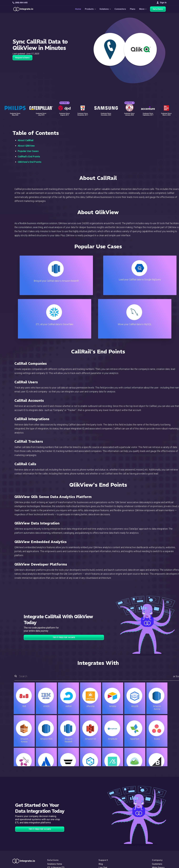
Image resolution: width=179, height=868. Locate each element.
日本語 (155, 851)
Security (102, 842)
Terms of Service (159, 865)
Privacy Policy (105, 849)
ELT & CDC (52, 828)
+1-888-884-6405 (23, 835)
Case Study (64, 101)
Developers (53, 845)
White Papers (158, 824)
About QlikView (26, 146)
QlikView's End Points (30, 162)
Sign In (162, 3)
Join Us (156, 838)
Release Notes (54, 849)
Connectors (120, 9)
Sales (50, 838)
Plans (133, 9)
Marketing (52, 835)
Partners (156, 835)
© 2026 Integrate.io (21, 865)
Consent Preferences (108, 856)
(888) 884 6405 (20, 3)
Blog (101, 821)
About (155, 831)
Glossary (103, 853)
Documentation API (107, 838)
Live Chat (103, 824)
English (155, 848)
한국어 (155, 855)
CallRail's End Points (29, 156)
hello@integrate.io (24, 828)
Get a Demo (159, 9)
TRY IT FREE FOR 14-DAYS (64, 594)
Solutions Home (55, 821)
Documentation (105, 835)
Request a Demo (22, 58)
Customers (157, 821)
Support (51, 842)
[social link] (14, 841)
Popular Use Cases (28, 151)
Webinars (156, 828)
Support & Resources (108, 828)
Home (77, 9)
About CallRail (26, 140)
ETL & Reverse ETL (56, 824)
